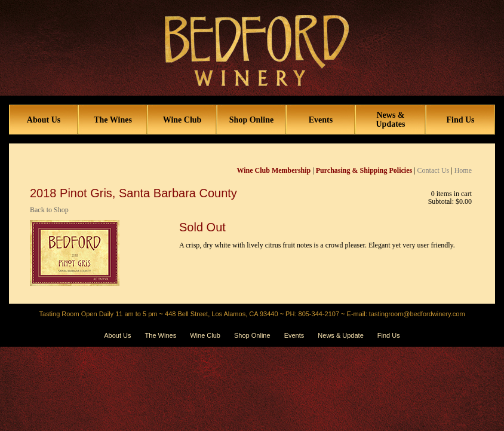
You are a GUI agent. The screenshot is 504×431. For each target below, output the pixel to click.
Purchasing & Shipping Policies (364, 170)
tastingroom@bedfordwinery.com (417, 314)
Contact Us (434, 170)
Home (463, 170)
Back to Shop (49, 210)
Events (321, 120)
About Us (44, 120)
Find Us (460, 120)
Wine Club (182, 120)
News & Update (340, 335)
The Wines (113, 120)
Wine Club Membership (274, 170)
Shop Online (251, 120)
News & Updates (390, 120)
